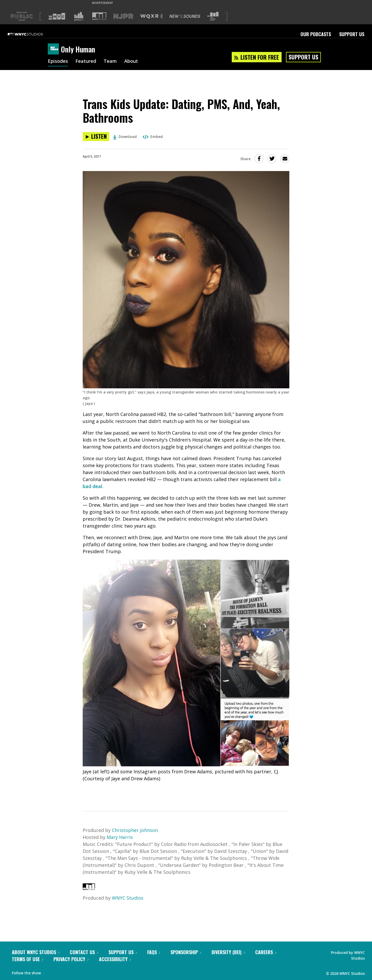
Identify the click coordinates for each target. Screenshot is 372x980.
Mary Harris (120, 837)
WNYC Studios (128, 898)
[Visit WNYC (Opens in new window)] (57, 16)
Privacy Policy (71, 959)
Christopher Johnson (135, 830)
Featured (86, 61)
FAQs (154, 952)
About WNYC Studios (36, 952)
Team (110, 61)
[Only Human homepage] (54, 49)
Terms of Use (28, 959)
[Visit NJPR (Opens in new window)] (123, 16)
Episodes (58, 61)
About (131, 61)
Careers (266, 952)
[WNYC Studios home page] (32, 34)
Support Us (352, 34)
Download (125, 137)
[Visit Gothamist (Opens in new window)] (79, 16)
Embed (153, 137)
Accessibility (115, 959)
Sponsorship (186, 952)
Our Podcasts (316, 34)
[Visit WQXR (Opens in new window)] (151, 16)
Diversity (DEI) (228, 952)
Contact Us (84, 952)
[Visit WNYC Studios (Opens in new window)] (99, 16)
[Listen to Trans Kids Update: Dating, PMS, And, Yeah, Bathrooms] (96, 137)
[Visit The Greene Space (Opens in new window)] (213, 16)
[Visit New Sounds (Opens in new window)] (185, 16)
